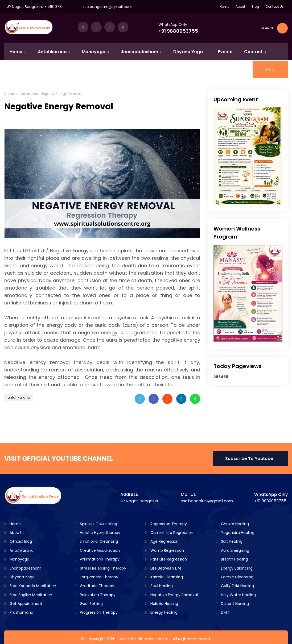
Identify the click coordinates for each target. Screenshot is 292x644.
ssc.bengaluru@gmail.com (108, 7)
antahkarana (27, 94)
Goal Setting (91, 604)
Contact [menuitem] (253, 52)
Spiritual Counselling (98, 524)
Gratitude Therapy (96, 586)
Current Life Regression (171, 533)
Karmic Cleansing (166, 577)
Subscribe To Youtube (249, 459)
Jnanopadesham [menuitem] (139, 52)
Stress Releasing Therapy (102, 568)
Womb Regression (167, 550)
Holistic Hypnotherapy (100, 533)
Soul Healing (161, 586)
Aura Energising (235, 550)
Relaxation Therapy (97, 595)
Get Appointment (25, 604)
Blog (255, 7)
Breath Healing (234, 559)
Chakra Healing (234, 524)
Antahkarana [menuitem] (52, 52)
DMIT (225, 612)
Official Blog (20, 541)
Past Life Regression (168, 559)
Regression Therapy (168, 524)
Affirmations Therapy (99, 559)
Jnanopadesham (25, 568)
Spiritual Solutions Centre (143, 639)
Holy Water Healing (238, 595)
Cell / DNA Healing (237, 586)
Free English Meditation (30, 595)
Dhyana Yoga (22, 577)
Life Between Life (165, 568)
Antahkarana (21, 550)
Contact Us (275, 7)
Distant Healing (234, 604)
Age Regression (164, 541)
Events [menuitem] (225, 52)
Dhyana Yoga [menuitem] (188, 52)
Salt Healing (231, 541)
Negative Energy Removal (174, 595)
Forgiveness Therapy (98, 577)
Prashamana (21, 612)
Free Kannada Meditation (32, 586)
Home (224, 7)
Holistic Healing (164, 604)
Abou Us (17, 533)
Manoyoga (19, 559)
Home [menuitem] (16, 52)
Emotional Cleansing (98, 541)
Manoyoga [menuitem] (94, 52)
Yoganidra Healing (237, 533)
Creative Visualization (99, 550)
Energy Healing (163, 612)
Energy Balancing (236, 568)
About (240, 7)
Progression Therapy (98, 612)
